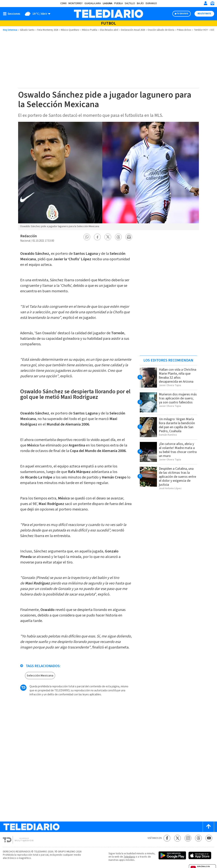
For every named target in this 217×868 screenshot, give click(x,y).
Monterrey (76, 3)
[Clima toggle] (37, 14)
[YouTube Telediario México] (209, 838)
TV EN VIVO (182, 14)
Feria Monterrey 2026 (48, 30)
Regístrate (204, 14)
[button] (87, 237)
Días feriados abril (109, 30)
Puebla (119, 3)
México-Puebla (90, 30)
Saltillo (130, 3)
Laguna (108, 3)
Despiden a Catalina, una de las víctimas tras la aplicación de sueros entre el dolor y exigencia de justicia (177, 477)
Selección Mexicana (40, 676)
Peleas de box (184, 30)
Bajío (140, 3)
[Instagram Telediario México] (188, 838)
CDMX (63, 3)
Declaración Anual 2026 (133, 30)
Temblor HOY (201, 30)
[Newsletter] (212, 4)
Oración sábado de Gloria (161, 30)
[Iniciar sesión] (206, 3)
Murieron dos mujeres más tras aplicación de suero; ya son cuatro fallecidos (178, 398)
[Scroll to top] (208, 827)
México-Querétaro (70, 30)
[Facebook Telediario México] (167, 838)
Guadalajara (93, 3)
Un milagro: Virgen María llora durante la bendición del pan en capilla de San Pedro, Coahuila (177, 425)
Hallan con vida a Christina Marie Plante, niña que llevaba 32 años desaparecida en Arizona (178, 376)
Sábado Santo (27, 30)
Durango (151, 3)
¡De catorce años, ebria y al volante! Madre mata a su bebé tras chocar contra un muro (178, 450)
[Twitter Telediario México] (177, 838)
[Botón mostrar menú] (12, 14)
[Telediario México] (108, 14)
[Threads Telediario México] (198, 838)
